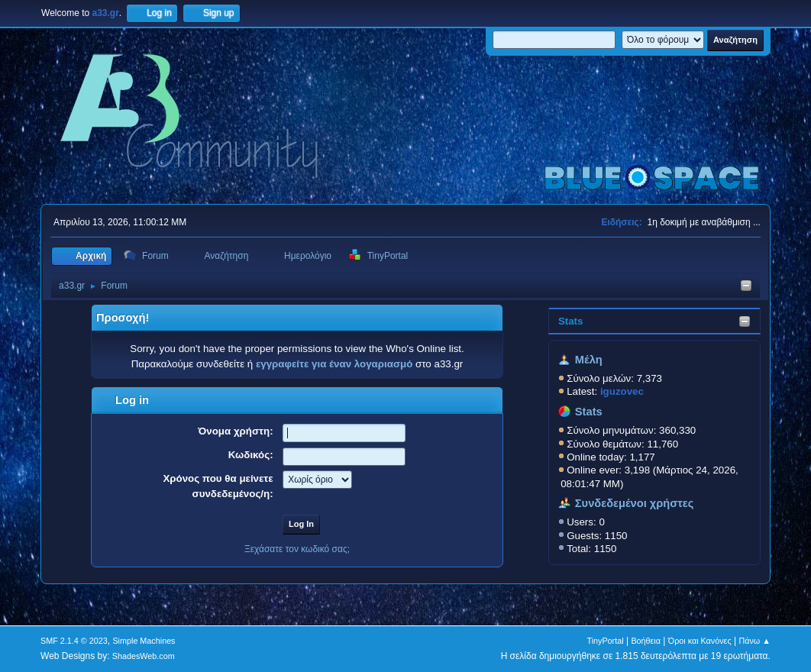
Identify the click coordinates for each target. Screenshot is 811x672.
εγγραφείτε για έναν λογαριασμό (334, 364)
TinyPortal (605, 641)
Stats (571, 321)
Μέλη (589, 360)
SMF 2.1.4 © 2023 (74, 641)
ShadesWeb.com (144, 656)
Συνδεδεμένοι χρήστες (635, 503)
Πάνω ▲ (754, 641)
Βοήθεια (646, 641)
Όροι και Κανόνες (700, 641)
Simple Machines (144, 641)
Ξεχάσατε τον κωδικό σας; (297, 549)
